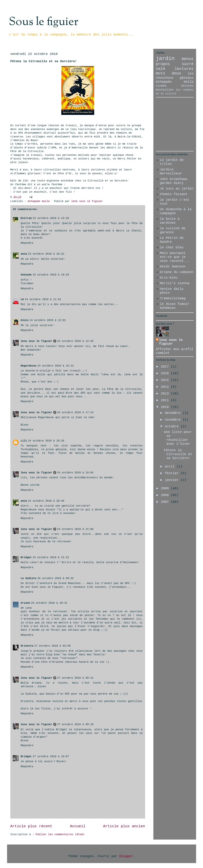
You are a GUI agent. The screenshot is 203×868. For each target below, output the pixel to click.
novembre (174, 420)
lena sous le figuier (36, 341)
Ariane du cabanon (177, 272)
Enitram (26, 218)
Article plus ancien (124, 826)
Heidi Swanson (173, 267)
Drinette (27, 646)
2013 (166, 394)
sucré (188, 64)
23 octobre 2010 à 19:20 (51, 275)
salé (161, 69)
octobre (173, 426)
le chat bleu (172, 247)
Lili (24, 441)
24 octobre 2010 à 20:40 (46, 501)
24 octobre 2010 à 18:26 (46, 441)
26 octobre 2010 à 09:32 (56, 578)
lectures (184, 69)
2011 (166, 400)
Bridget (26, 558)
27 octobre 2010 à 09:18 (75, 725)
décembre (174, 413)
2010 (166, 407)
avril (171, 467)
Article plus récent (31, 826)
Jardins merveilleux (171, 172)
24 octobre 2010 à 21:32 (51, 558)
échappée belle (39, 201)
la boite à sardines (170, 221)
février (173, 473)
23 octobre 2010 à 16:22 (46, 254)
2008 (166, 495)
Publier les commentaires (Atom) (60, 834)
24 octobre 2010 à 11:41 (43, 299)
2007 (166, 502)
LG (22, 299)
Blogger (126, 856)
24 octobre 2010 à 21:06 (75, 529)
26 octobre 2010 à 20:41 (49, 603)
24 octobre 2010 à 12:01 (48, 320)
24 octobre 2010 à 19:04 (75, 473)
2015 (166, 380)
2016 (166, 373)
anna (24, 254)
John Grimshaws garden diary (174, 181)
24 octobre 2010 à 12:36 (75, 341)
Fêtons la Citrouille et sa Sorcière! (178, 454)
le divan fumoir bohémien (175, 306)
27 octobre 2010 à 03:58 (52, 646)
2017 (166, 367)
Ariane (25, 603)
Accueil (78, 826)
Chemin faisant (174, 194)
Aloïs (25, 320)
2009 (166, 488)
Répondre (27, 243)
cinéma (161, 86)
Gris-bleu (169, 278)
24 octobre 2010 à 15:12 (56, 366)
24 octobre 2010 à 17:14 (75, 413)
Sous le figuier (43, 22)
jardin (165, 59)
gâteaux (187, 78)
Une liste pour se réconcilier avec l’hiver (178, 438)
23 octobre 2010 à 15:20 (51, 218)
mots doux (169, 73)
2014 (166, 387)
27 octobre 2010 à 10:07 (51, 757)
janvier (173, 480)
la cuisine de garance (173, 230)
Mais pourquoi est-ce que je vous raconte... (175, 257)
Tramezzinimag (173, 298)
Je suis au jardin (177, 189)
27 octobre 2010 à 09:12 (75, 678)
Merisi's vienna (175, 283)
